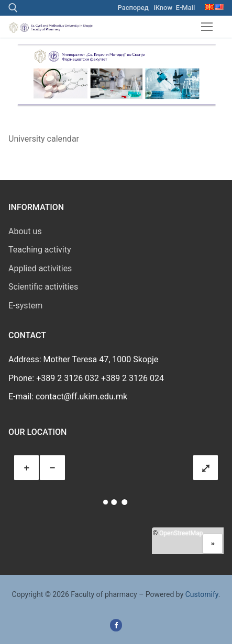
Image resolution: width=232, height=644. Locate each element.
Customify (202, 594)
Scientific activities (43, 287)
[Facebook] (116, 625)
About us (25, 231)
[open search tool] (13, 8)
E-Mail (186, 8)
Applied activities (40, 268)
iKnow (163, 8)
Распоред (133, 8)
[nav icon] (207, 27)
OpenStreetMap (181, 533)
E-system (25, 306)
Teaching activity (40, 250)
